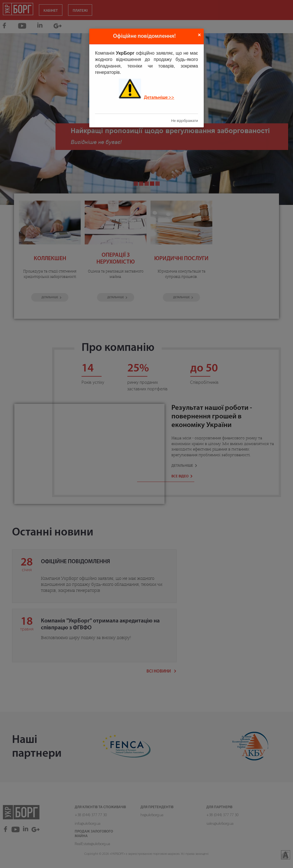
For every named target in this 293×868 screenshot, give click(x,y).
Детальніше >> (159, 98)
